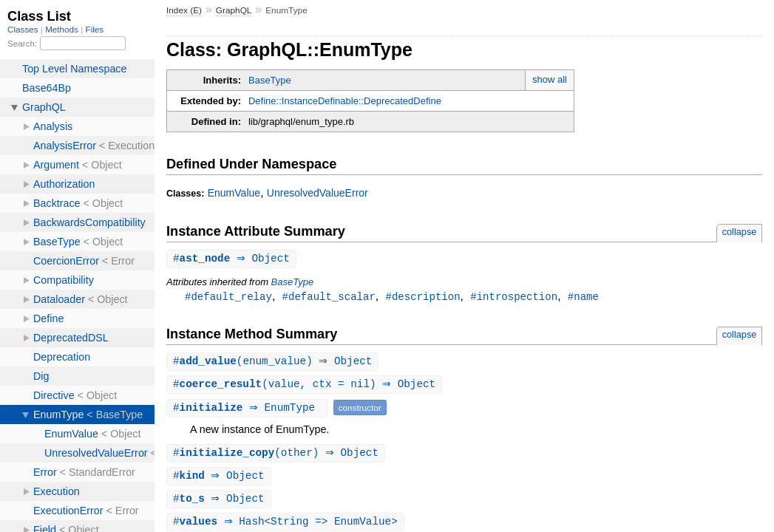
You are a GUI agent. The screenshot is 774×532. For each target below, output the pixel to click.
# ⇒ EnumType (249, 410)
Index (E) (184, 10)
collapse (740, 232)
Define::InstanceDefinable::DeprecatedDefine (345, 101)
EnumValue (234, 193)
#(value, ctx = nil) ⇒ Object (306, 387)
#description (422, 297)
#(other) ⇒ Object (278, 456)
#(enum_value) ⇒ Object (275, 363)
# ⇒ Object (233, 259)
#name (583, 297)
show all (550, 79)
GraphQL (234, 10)
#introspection (514, 297)
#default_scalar (329, 297)
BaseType (270, 80)
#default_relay (228, 297)
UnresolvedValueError (318, 193)
